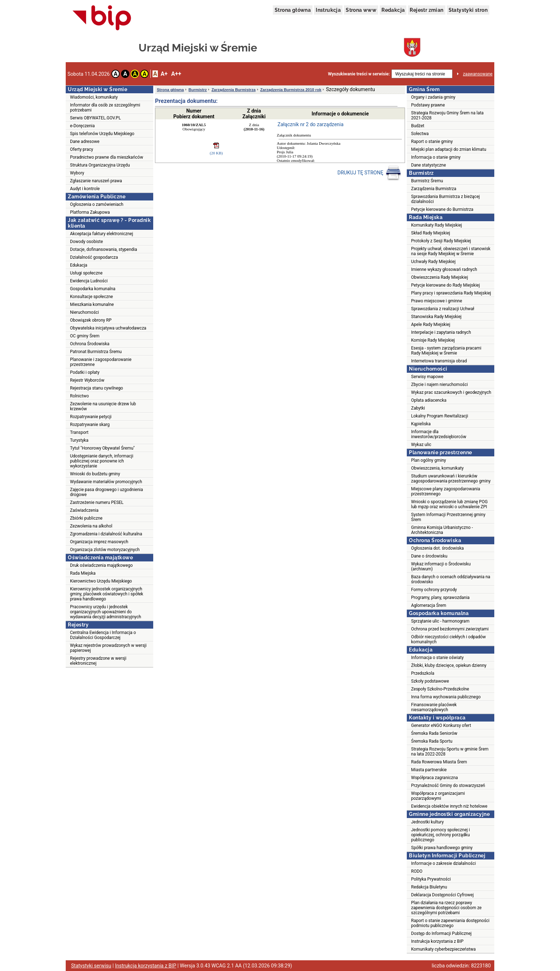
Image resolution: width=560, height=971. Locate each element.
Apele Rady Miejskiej (431, 325)
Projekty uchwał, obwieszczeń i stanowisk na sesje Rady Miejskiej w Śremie (451, 251)
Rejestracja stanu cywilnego (96, 388)
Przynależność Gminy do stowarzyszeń (448, 786)
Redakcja (393, 10)
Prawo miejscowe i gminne (437, 301)
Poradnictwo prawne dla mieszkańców (107, 157)
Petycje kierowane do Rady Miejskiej (446, 285)
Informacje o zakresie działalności (443, 863)
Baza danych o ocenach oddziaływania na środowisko (451, 579)
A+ (164, 74)
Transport (79, 432)
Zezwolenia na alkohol (91, 526)
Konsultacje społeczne (91, 297)
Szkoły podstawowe (430, 681)
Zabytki (418, 408)
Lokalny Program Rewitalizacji (440, 416)
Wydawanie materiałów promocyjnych (106, 482)
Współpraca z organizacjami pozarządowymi (438, 796)
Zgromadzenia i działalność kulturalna (106, 534)
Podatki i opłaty (85, 372)
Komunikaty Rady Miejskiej (437, 225)
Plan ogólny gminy (429, 460)
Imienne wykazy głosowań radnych (444, 269)
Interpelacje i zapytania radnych (441, 332)
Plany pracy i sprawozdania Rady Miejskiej (451, 293)
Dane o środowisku (429, 556)
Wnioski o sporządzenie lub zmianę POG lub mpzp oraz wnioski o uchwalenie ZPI (449, 504)
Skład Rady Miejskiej (431, 233)
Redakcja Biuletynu (429, 887)
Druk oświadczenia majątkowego (101, 565)
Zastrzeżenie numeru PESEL (97, 502)
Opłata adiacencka (429, 400)
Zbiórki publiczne (86, 518)
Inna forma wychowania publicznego (446, 697)
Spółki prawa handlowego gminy (442, 848)
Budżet (418, 126)
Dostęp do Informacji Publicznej (441, 933)
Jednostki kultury (427, 822)
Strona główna (293, 10)
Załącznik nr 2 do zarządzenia (311, 124)
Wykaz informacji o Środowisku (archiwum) (441, 566)
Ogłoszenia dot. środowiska (437, 548)
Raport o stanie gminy (432, 142)
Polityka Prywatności (431, 879)
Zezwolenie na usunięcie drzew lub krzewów (103, 406)
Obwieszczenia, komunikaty (437, 468)
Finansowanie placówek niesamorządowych (434, 707)
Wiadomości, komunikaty (94, 97)
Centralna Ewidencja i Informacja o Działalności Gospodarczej (103, 635)
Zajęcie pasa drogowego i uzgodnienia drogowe (106, 492)
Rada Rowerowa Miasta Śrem (439, 762)
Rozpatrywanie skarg (90, 425)
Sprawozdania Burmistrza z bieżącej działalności (445, 199)
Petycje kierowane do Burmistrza (442, 209)
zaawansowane (478, 74)
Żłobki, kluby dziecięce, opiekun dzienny (449, 665)
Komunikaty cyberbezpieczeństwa (443, 949)
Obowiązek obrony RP (91, 320)
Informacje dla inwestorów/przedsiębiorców (439, 434)
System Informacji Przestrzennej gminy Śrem (448, 517)
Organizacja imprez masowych (99, 542)
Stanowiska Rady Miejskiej (436, 317)
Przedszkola (423, 673)
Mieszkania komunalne (92, 304)
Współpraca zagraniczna (434, 778)
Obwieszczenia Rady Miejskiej (439, 277)
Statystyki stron (468, 10)
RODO (417, 871)
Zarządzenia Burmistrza (233, 90)
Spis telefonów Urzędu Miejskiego (102, 134)
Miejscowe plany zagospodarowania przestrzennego (446, 491)
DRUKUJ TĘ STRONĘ (369, 173)
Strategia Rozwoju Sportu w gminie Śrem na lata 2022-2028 (450, 752)
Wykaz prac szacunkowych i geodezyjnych (451, 392)
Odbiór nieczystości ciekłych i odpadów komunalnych (448, 639)
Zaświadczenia (84, 510)
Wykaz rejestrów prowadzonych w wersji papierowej (108, 648)
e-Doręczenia (82, 126)
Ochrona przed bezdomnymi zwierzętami (450, 629)
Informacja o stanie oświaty (437, 658)
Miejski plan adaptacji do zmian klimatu (449, 149)
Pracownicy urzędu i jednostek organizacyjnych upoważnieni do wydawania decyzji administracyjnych (106, 612)
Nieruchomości (84, 312)
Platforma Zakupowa (90, 212)
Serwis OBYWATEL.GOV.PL (95, 118)
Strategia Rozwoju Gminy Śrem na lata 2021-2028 (447, 115)
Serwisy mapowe (427, 377)
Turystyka (79, 440)
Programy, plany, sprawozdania (440, 598)
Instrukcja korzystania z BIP (437, 941)
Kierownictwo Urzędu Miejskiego (101, 581)
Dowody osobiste (86, 242)
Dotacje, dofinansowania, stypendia (104, 249)
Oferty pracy (82, 149)
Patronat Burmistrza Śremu (96, 352)
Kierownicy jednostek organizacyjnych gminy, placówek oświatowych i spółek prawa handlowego (107, 594)
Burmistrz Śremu (427, 181)
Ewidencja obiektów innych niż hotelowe (449, 806)
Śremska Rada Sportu (432, 741)
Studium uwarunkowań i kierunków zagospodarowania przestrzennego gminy (451, 479)
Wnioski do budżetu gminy (95, 474)
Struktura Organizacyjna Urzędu (100, 165)
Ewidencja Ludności (89, 281)
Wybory (77, 173)
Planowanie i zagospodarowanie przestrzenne (101, 362)
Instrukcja (328, 10)
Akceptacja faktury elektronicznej (102, 234)
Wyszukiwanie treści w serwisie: (359, 74)
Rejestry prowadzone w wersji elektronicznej (98, 661)
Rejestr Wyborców (87, 380)
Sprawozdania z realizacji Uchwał (443, 309)
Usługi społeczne (86, 273)
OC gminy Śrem (85, 336)
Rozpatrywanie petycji (91, 417)
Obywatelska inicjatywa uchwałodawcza (108, 328)
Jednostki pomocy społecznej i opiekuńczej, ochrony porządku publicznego (441, 835)
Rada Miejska (83, 573)
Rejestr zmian (426, 10)
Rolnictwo (79, 396)
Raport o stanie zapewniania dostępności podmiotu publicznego (450, 923)
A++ (176, 74)
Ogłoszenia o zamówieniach (97, 204)
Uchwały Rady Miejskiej (433, 262)
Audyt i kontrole (85, 189)
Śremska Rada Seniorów (434, 733)
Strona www (361, 10)
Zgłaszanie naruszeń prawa (96, 181)
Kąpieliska (421, 424)
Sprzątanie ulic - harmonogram (440, 621)
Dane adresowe (85, 142)
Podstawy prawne (428, 105)
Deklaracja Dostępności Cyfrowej (442, 895)
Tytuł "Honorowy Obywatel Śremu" (102, 448)
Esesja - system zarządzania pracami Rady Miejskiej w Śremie (446, 351)
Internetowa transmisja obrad (439, 361)
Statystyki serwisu (91, 966)
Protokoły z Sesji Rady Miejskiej (441, 241)
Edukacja (79, 265)
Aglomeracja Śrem (429, 605)
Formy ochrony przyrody (434, 590)
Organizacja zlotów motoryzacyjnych (105, 550)
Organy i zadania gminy (433, 97)
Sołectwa (420, 134)
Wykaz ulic (421, 445)
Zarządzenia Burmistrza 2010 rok (291, 90)
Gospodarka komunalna (93, 289)
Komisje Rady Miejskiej (433, 340)
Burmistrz (198, 90)
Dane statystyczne (429, 165)
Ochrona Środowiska (90, 344)
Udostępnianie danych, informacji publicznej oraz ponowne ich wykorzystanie (102, 461)
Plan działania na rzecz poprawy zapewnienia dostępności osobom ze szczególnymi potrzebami (446, 908)
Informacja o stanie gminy (436, 157)
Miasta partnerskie (429, 770)
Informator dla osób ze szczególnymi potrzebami (105, 108)
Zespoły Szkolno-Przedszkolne (440, 689)
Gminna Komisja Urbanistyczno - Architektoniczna (442, 530)
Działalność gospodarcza (94, 257)
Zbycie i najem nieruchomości (439, 385)
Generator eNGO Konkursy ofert (441, 725)
